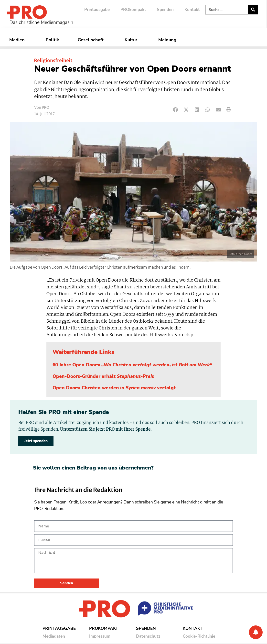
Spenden (165, 10)
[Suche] (253, 10)
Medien (18, 40)
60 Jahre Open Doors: (132, 365)
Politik (52, 40)
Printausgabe (97, 10)
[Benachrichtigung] (256, 632)
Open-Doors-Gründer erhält (103, 376)
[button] (176, 110)
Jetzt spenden (36, 441)
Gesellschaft (92, 40)
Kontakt (192, 10)
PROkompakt (133, 10)
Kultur (132, 40)
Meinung (169, 40)
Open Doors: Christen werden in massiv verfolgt (114, 388)
